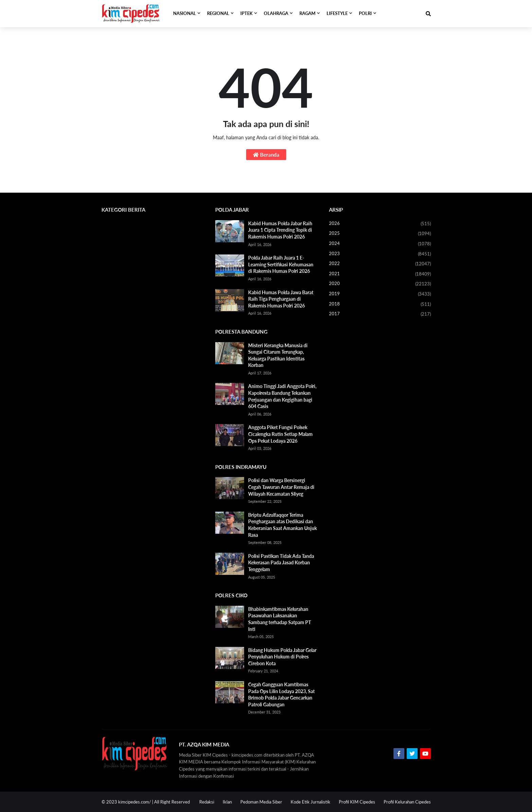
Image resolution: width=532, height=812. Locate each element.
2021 (380, 274)
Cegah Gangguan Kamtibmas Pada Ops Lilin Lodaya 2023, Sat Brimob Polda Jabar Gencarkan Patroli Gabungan (281, 694)
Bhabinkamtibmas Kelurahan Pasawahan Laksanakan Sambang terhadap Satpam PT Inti (280, 619)
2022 (380, 264)
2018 (380, 304)
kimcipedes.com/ (135, 802)
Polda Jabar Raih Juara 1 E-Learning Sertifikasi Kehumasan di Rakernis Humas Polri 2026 (281, 264)
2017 (380, 314)
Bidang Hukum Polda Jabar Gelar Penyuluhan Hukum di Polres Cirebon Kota (282, 657)
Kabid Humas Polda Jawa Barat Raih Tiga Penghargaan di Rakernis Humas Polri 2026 (281, 299)
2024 (380, 244)
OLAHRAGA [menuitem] (276, 13)
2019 (380, 294)
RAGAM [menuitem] (307, 13)
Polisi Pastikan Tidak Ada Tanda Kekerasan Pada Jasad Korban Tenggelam (281, 563)
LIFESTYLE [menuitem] (337, 13)
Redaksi (207, 802)
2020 (380, 284)
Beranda (266, 155)
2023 (380, 254)
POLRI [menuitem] (365, 13)
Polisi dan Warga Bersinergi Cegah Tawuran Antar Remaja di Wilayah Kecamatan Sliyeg (281, 487)
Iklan (227, 802)
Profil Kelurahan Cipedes (407, 802)
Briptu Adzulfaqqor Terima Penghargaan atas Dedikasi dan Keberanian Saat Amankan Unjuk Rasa (282, 525)
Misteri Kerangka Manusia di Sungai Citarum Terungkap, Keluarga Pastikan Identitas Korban (278, 355)
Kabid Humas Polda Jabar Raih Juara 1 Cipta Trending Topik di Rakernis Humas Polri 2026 (280, 230)
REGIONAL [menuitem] (218, 13)
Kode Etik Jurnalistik (310, 802)
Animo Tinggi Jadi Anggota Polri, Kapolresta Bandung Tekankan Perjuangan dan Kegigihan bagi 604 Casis (282, 396)
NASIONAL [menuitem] (185, 13)
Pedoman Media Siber (261, 802)
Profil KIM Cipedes (357, 802)
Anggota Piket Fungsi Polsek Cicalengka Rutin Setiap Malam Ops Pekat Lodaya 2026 (280, 434)
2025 (380, 234)
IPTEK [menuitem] (246, 13)
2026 (380, 224)
